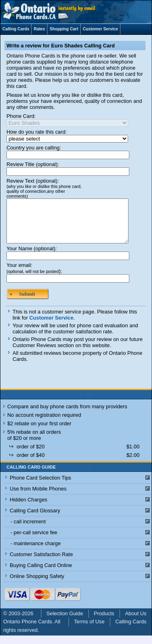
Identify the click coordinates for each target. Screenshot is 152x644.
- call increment (28, 530)
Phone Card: (21, 116)
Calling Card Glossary (35, 519)
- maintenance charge (36, 552)
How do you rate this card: (37, 132)
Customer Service (100, 29)
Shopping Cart (64, 29)
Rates (39, 29)
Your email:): (34, 277)
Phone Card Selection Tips (41, 486)
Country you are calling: (34, 148)
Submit (27, 303)
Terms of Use (89, 630)
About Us (136, 622)
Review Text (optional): (44, 188)
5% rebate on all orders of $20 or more (34, 444)
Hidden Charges (28, 508)
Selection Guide (65, 622)
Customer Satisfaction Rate (41, 563)
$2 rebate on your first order (39, 432)
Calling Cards (16, 29)
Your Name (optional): (32, 257)
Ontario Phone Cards (28, 630)
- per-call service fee (34, 541)
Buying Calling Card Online (41, 574)
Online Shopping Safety (37, 585)
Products (104, 622)
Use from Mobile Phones (38, 497)
